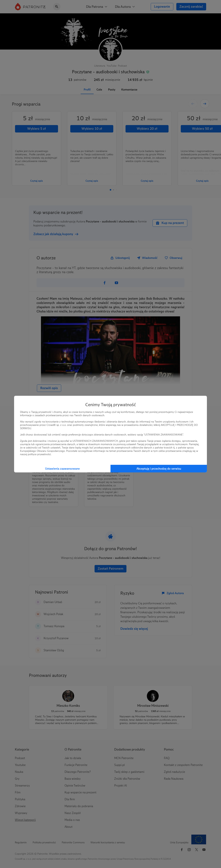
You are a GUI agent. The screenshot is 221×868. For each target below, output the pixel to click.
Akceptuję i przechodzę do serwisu (159, 469)
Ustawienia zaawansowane (62, 469)
